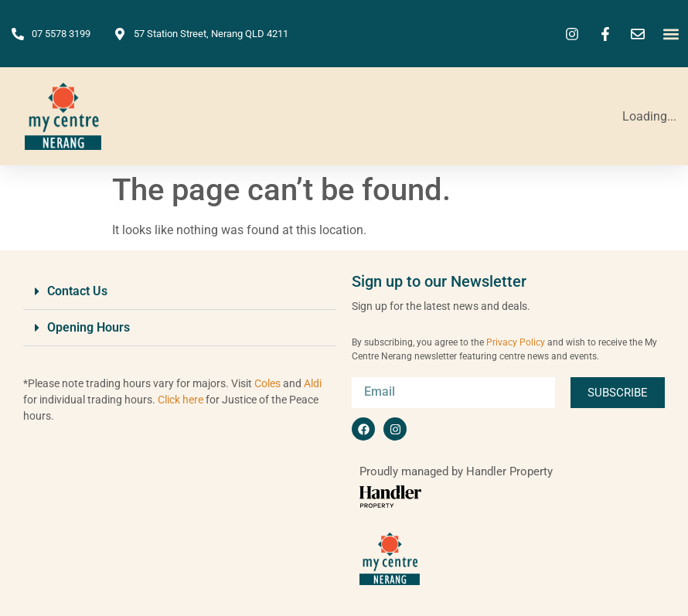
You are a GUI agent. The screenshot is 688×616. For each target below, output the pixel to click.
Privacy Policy (516, 342)
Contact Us (77, 291)
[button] (671, 34)
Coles (267, 383)
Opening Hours (89, 327)
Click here (181, 400)
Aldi (313, 383)
